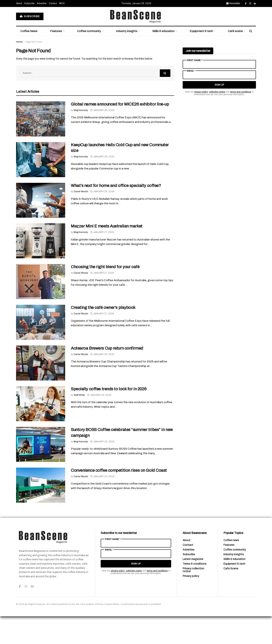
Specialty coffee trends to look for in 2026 (109, 417)
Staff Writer (79, 423)
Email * (191, 99)
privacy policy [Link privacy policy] (201, 119)
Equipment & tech (201, 59)
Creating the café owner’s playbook (103, 335)
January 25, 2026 (99, 423)
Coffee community (89, 59)
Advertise (42, 31)
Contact (53, 31)
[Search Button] (251, 59)
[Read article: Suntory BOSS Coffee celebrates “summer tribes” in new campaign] (41, 472)
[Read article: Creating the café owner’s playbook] (41, 350)
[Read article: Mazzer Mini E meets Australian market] (41, 269)
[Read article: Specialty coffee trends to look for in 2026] (41, 431)
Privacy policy (191, 604)
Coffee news (231, 568)
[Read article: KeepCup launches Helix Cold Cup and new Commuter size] (41, 187)
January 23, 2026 (102, 469)
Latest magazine (193, 587)
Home (19, 70)
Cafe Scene (231, 596)
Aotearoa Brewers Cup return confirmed (107, 376)
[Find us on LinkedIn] (255, 31)
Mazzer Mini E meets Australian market (107, 254)
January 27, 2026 (102, 260)
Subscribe (29, 31)
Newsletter (233, 31)
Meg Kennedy (81, 138)
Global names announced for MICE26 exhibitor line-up (120, 132)
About (19, 31)
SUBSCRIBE (30, 44)
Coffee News (29, 59)
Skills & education (163, 59)
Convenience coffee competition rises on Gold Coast (119, 498)
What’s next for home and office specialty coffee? (116, 213)
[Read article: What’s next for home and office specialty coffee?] (41, 228)
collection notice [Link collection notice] (217, 119)
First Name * (195, 88)
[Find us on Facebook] (246, 31)
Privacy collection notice (193, 598)
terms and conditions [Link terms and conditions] (241, 119)
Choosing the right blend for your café (105, 295)
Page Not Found (34, 70)
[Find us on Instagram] (250, 31)
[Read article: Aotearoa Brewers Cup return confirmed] (41, 391)
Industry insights (127, 59)
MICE (62, 31)
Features (56, 59)
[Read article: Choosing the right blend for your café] (41, 309)
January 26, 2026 (102, 382)
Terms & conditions (195, 592)
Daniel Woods (81, 219)
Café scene (235, 59)
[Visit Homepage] (136, 44)
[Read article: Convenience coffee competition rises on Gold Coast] (41, 513)
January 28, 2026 (102, 138)
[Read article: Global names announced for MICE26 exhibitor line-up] (41, 147)
